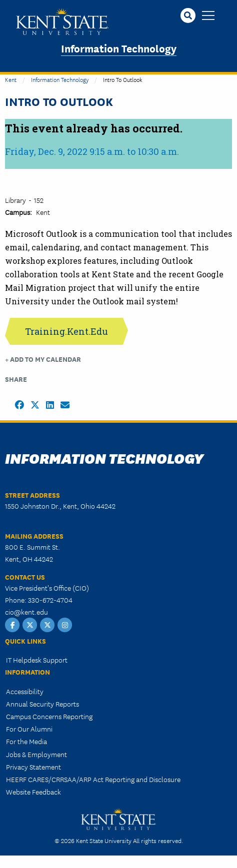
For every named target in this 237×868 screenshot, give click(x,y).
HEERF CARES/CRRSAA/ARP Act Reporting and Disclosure (93, 779)
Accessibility (25, 691)
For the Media (26, 741)
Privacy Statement (33, 767)
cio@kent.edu (26, 612)
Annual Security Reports (42, 704)
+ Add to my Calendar (43, 359)
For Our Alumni (29, 729)
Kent (11, 79)
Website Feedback (33, 792)
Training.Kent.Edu (66, 331)
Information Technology (119, 48)
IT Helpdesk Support (37, 660)
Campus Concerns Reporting (49, 716)
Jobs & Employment (36, 754)
